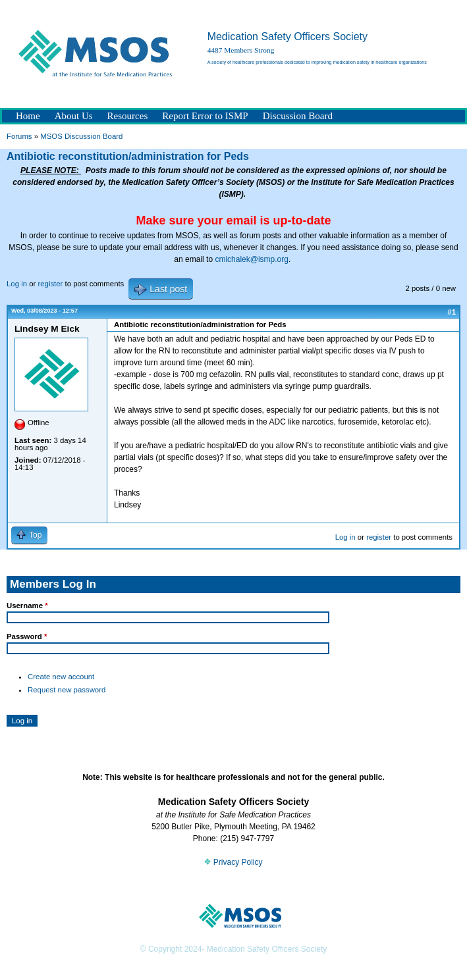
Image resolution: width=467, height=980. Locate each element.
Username (27, 606)
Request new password (67, 690)
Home (28, 116)
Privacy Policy (233, 862)
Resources (128, 116)
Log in (17, 284)
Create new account (61, 677)
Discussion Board (298, 116)
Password (27, 636)
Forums (19, 136)
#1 (452, 312)
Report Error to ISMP (205, 116)
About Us (74, 116)
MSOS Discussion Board (81, 136)
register (50, 284)
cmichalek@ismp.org (252, 259)
